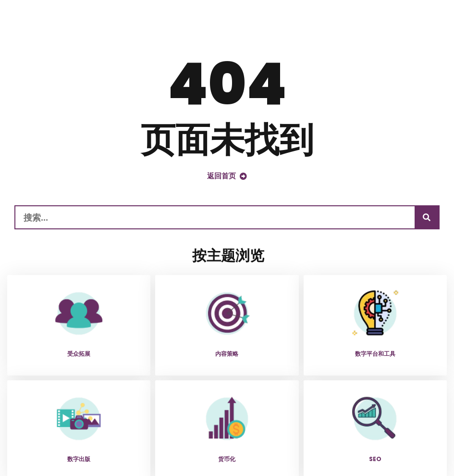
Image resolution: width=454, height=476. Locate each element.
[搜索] (427, 217)
